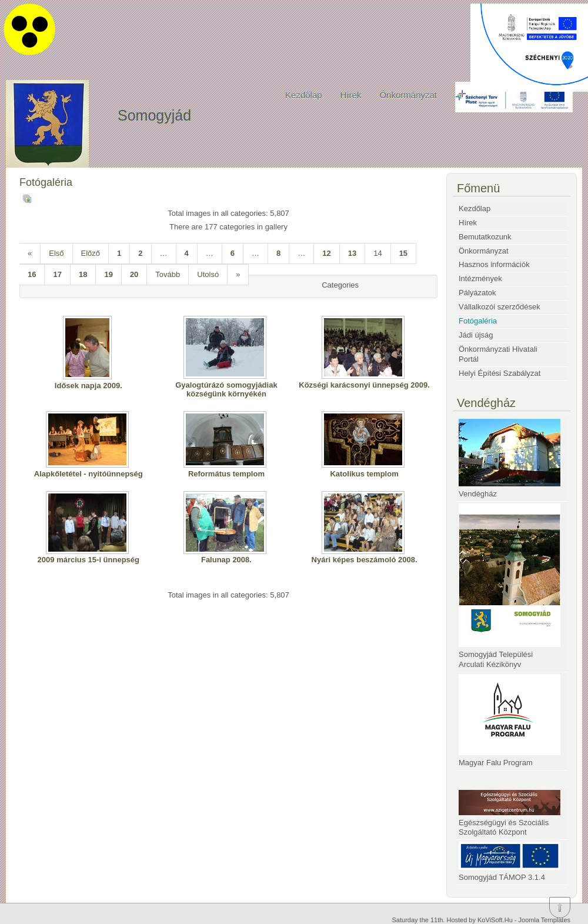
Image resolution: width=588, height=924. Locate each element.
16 (32, 274)
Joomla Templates (544, 920)
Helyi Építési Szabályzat (500, 373)
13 (352, 253)
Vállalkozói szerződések (500, 307)
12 (326, 253)
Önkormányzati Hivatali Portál (498, 354)
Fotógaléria (478, 321)
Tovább (168, 274)
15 (403, 253)
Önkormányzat (408, 95)
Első (56, 253)
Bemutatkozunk (485, 237)
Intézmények (480, 278)
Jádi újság (476, 335)
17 (57, 274)
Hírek (351, 95)
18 (83, 274)
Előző (91, 253)
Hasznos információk (494, 264)
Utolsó (208, 274)
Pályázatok (477, 293)
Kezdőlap (304, 95)
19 (108, 274)
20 (134, 274)
